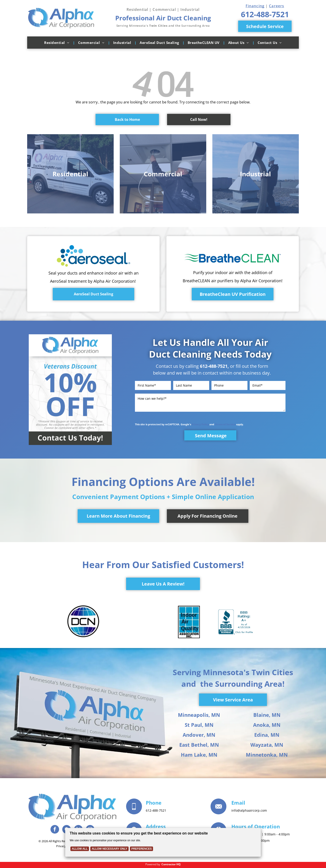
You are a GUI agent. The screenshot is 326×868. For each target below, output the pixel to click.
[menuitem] (58, 43)
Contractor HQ (171, 864)
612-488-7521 (214, 366)
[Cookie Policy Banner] (163, 842)
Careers (277, 6)
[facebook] (55, 830)
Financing (255, 6)
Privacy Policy (200, 424)
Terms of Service (225, 424)
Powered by (153, 864)
